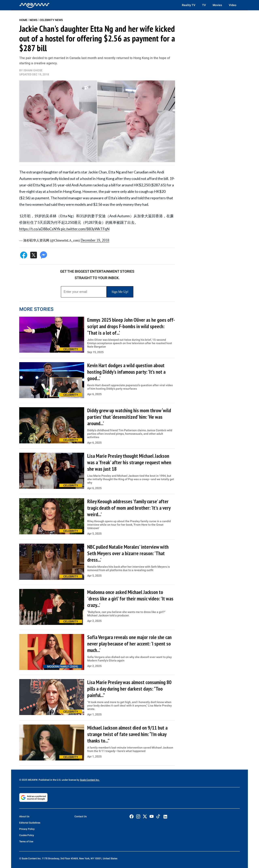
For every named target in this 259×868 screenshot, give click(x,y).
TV (204, 5)
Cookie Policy (27, 835)
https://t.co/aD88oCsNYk (40, 229)
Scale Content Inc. (90, 780)
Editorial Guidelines (30, 823)
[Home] (34, 5)
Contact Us (81, 816)
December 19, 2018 (95, 240)
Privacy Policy (27, 829)
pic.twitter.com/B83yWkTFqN (85, 229)
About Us (24, 816)
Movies (217, 5)
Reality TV (189, 5)
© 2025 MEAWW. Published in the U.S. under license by (50, 780)
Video (233, 5)
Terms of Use (26, 842)
